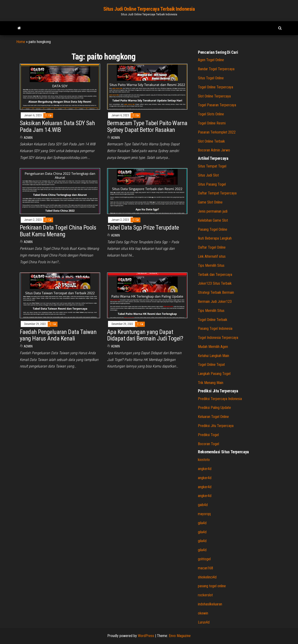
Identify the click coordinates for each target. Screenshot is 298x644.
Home (21, 42)
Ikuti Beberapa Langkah (215, 238)
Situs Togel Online (211, 78)
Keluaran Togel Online (213, 417)
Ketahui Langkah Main (213, 356)
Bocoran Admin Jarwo (214, 150)
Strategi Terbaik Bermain (216, 292)
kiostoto (204, 460)
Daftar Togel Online (212, 247)
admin (28, 138)
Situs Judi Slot (208, 175)
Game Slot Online (210, 202)
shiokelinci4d (207, 577)
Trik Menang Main (211, 383)
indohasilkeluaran (210, 604)
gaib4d (203, 505)
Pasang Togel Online (213, 229)
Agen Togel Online (211, 60)
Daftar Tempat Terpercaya (217, 193)
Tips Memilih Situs (211, 265)
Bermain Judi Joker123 (215, 302)
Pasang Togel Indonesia (215, 329)
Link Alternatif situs (212, 256)
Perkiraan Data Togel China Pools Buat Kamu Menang (58, 231)
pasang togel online (212, 586)
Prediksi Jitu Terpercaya (216, 426)
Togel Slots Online (211, 114)
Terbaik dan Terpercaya (215, 275)
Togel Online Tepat (211, 365)
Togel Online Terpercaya (215, 87)
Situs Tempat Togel (212, 166)
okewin (203, 613)
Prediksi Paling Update (214, 408)
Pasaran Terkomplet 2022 (217, 132)
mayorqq (204, 514)
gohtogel (204, 559)
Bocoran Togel (208, 444)
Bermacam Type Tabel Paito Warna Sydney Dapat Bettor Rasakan (147, 126)
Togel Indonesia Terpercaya (218, 338)
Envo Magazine (180, 636)
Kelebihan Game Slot (213, 220)
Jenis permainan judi (213, 211)
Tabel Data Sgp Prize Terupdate (144, 227)
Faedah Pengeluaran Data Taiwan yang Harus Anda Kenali (58, 335)
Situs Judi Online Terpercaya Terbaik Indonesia (149, 9)
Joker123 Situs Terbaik (215, 283)
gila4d (202, 523)
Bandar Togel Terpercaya (216, 69)
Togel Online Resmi (212, 123)
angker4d (205, 469)
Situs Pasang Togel (212, 184)
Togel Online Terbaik (213, 320)
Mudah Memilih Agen (213, 347)
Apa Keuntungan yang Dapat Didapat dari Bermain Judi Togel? (145, 335)
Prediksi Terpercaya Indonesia (220, 399)
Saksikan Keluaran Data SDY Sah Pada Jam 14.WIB (57, 126)
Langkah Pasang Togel (214, 374)
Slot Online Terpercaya (214, 96)
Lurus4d (204, 622)
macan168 (205, 568)
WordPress (146, 636)
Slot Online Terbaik (211, 141)
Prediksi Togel (208, 435)
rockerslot (205, 595)
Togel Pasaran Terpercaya (217, 105)
